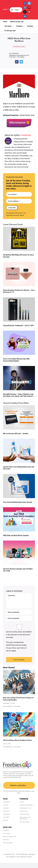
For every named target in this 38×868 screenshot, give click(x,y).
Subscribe (12, 208)
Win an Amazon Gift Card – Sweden (16, 434)
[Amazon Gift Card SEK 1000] (19, 406)
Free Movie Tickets (19, 47)
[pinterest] (29, 8)
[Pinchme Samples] (19, 541)
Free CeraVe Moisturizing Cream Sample (17, 502)
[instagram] (25, 8)
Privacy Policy (11, 648)
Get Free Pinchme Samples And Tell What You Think (18, 570)
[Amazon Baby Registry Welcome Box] (19, 331)
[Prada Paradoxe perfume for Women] (19, 263)
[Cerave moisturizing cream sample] (19, 475)
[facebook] (25, 3)
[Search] (12, 10)
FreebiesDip (26, 135)
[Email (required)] (19, 618)
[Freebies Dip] (6, 9)
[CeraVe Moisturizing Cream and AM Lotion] (19, 439)
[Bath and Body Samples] (19, 508)
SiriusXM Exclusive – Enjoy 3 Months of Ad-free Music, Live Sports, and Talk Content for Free (19, 395)
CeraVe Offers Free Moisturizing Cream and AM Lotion (19, 468)
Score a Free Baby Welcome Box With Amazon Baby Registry (16, 360)
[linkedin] (25, 16)
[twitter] (29, 3)
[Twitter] (21, 62)
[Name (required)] (19, 612)
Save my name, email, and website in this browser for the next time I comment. (19, 635)
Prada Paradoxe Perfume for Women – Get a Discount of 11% (19, 291)
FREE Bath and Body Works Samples (16, 535)
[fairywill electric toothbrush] (19, 298)
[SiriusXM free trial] (19, 367)
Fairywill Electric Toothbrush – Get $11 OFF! (18, 326)
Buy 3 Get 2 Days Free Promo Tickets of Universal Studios (18, 699)
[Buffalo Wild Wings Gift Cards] (19, 227)
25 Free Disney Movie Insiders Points (17, 740)
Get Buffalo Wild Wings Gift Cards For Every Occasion (18, 256)
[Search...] (16, 10)
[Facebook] (17, 62)
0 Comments (21, 57)
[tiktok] (25, 12)
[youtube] (29, 12)
